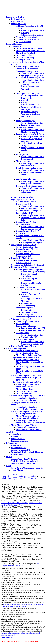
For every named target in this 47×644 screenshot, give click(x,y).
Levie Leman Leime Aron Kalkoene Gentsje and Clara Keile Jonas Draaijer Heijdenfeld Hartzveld (22, 605)
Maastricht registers (25, 308)
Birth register (27, 310)
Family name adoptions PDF (33, 328)
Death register (27, 315)
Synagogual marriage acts (27, 71)
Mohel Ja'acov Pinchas (26, 400)
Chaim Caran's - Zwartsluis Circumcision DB (28, 255)
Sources (24, 292)
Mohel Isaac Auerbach (26, 53)
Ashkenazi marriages (30, 105)
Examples (25, 100)
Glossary (25, 33)
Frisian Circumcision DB (32, 209)
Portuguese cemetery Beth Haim (30, 134)
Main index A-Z (15, 477)
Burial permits (22, 154)
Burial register (22, 324)
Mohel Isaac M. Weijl (25, 57)
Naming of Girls (23, 60)
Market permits (23, 161)
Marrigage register (29, 312)
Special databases (19, 24)
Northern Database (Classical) (28, 39)
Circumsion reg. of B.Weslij (33, 272)
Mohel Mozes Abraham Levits (29, 48)
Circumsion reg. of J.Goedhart (29, 280)
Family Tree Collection (7, 477)
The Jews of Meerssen (25, 287)
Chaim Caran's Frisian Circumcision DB (26, 203)
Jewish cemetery (28, 306)
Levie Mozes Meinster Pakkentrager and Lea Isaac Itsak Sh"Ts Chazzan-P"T (22, 504)
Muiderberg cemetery (25, 127)
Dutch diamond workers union (29, 168)
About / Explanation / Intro (33, 30)
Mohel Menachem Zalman (27, 416)
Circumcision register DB (32, 344)
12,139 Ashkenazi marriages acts (30, 78)
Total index (21, 477)
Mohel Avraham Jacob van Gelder (31, 51)
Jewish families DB (29, 337)
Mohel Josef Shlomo (25, 387)
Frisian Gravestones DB (31, 229)
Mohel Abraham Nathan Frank (29, 409)
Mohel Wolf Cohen (24, 55)
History (24, 103)
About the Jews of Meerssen (33, 290)
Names (27, 477)
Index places (33, 477)
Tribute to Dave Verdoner (27, 69)
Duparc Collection (23, 42)
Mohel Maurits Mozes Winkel (29, 430)
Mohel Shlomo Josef (25, 389)
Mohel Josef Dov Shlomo (27, 391)
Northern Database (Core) (26, 37)
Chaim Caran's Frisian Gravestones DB (26, 223)
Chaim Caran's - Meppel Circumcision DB (27, 262)
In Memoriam (27, 303)
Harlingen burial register (32, 242)
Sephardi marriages (30, 112)
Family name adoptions (26, 179)
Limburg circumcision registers (30, 269)
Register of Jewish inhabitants (29, 186)
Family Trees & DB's (15, 17)
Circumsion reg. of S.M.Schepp (29, 275)
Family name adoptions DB (33, 330)
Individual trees (18, 19)
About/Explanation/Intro (27, 398)
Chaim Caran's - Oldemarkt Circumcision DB (28, 250)
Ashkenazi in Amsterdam (32, 35)
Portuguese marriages (25, 121)
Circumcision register (25, 339)
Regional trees (17, 21)
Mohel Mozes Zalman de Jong (29, 355)
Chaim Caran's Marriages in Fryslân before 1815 (28, 212)
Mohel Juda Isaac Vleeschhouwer (30, 423)
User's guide (26, 98)
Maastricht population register (29, 317)
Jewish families (23, 333)
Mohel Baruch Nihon (25, 393)
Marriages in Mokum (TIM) (28, 94)
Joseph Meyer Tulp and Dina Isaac (22, 565)
